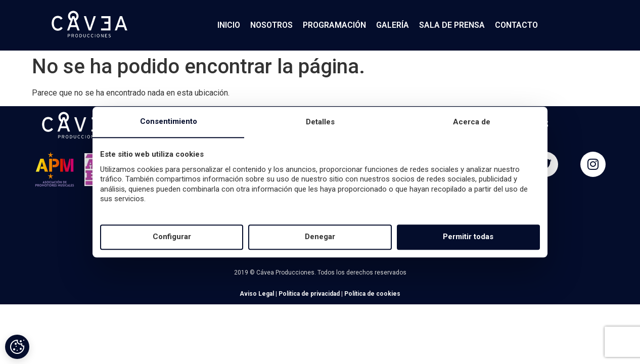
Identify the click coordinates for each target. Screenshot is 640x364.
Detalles (320, 122)
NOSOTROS (271, 25)
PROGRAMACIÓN (334, 25)
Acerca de (472, 122)
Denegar (320, 237)
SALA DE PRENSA (452, 25)
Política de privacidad (309, 294)
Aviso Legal (257, 294)
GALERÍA (393, 25)
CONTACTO (516, 25)
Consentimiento (169, 121)
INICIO (229, 25)
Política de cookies (372, 294)
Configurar (172, 237)
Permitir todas (468, 237)
